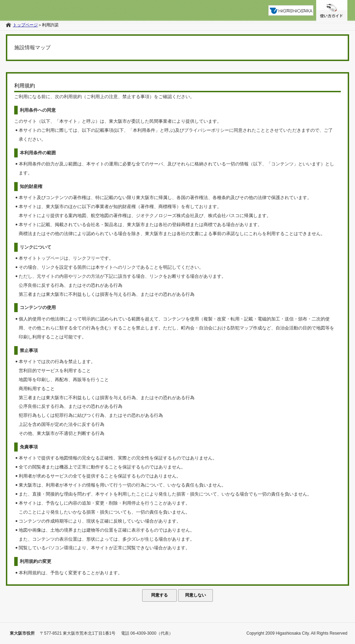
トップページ (25, 25)
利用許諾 (50, 25)
